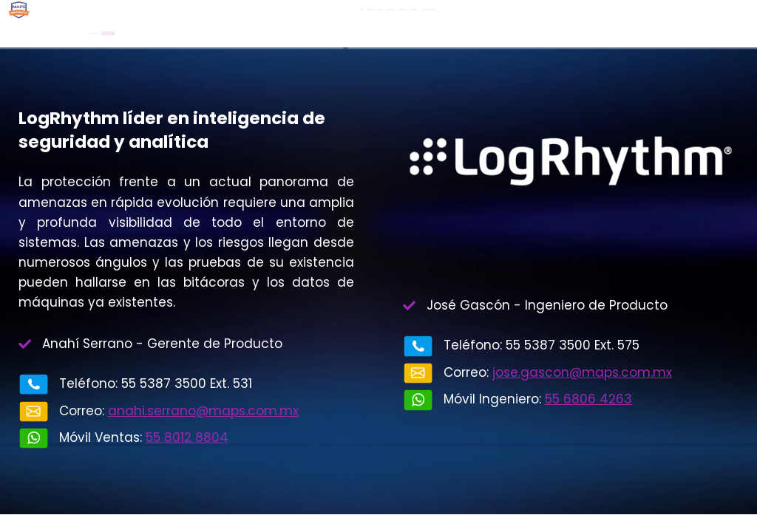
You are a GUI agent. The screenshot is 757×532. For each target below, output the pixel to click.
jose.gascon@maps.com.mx (582, 372)
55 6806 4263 (588, 399)
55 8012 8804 (187, 437)
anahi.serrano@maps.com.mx (203, 411)
